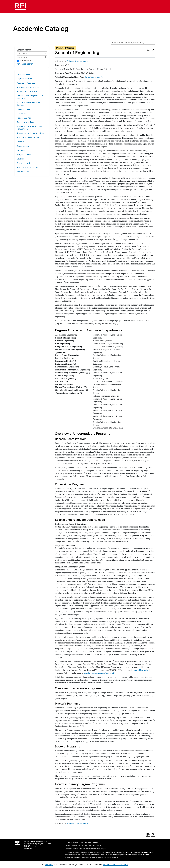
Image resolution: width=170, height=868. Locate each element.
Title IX (97, 843)
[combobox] (133, 43)
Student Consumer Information (78, 845)
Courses (21, 159)
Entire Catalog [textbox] (22, 53)
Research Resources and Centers (28, 104)
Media (76, 843)
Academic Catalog (41, 28)
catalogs (49, 865)
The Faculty (23, 172)
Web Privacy (86, 843)
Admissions (22, 114)
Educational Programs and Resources (30, 97)
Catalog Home (23, 74)
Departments (23, 146)
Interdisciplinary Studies (30, 133)
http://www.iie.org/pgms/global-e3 (99, 673)
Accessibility (99, 845)
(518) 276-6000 (30, 846)
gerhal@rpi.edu (141, 670)
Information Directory (28, 87)
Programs (21, 150)
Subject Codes (24, 155)
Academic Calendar (26, 83)
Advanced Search (25, 64)
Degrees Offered (25, 79)
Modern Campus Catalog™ (115, 865)
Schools (21, 142)
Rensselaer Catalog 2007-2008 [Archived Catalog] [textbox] (128, 43)
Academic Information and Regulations (30, 128)
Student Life (23, 109)
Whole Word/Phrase (26, 61)
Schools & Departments (28, 138)
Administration (25, 163)
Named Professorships (27, 168)
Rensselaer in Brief (27, 92)
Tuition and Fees (26, 122)
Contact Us (28, 848)
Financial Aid (24, 118)
